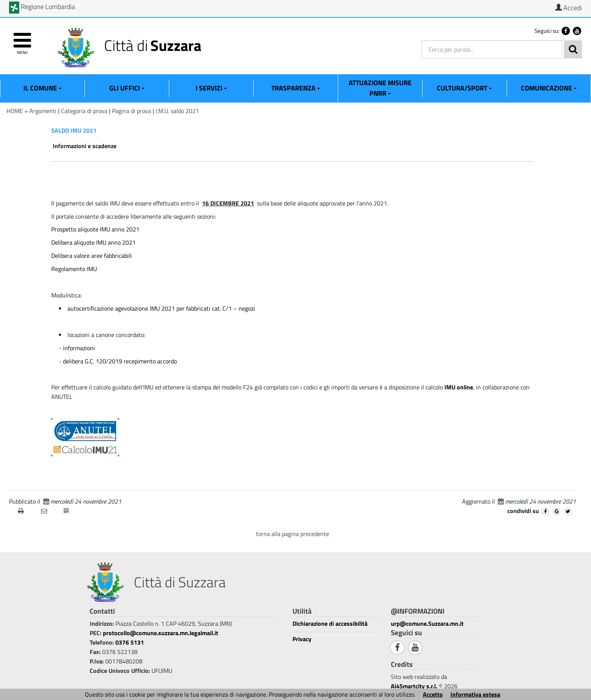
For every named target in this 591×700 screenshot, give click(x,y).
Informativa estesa (475, 694)
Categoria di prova (84, 111)
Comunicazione (549, 88)
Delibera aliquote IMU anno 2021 (93, 242)
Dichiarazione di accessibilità (330, 624)
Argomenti (43, 111)
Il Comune (42, 88)
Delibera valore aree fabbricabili (92, 256)
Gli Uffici (127, 88)
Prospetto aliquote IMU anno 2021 (95, 229)
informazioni (79, 348)
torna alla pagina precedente (292, 534)
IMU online (459, 387)
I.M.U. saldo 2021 (177, 111)
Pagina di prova (132, 111)
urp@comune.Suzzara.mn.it (427, 623)
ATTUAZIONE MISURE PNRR (380, 88)
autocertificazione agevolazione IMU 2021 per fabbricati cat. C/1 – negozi (161, 308)
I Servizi (211, 88)
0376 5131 (130, 642)
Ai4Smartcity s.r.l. (414, 686)
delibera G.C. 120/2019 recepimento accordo (120, 361)
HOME (15, 111)
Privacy (302, 639)
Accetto (433, 694)
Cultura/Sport (464, 88)
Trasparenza (296, 88)
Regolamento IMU (74, 269)
